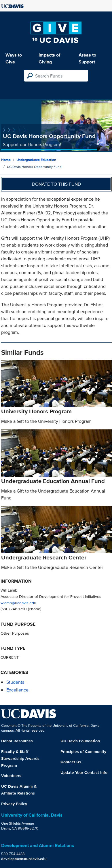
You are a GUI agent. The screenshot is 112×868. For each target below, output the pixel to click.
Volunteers (11, 776)
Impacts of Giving (49, 58)
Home (6, 160)
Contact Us (71, 762)
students (15, 682)
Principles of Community (83, 751)
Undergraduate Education (36, 160)
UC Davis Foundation (80, 741)
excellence (17, 690)
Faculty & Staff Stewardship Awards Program (20, 758)
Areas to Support (87, 58)
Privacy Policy (14, 804)
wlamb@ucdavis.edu (18, 603)
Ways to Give (14, 58)
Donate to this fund (56, 184)
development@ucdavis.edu (24, 859)
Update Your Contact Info (84, 772)
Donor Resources (17, 741)
